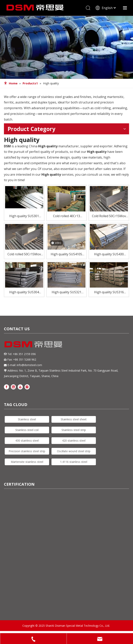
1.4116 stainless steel (74, 462)
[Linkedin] (13, 387)
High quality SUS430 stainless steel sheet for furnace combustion (109, 254)
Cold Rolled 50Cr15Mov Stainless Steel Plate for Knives (109, 216)
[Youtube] (20, 387)
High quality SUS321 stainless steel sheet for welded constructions (66, 292)
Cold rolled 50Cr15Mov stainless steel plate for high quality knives (24, 254)
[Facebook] (6, 387)
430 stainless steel (27, 441)
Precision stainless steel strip (27, 451)
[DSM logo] (33, 344)
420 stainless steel (74, 441)
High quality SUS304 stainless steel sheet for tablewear (24, 292)
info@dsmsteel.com (29, 365)
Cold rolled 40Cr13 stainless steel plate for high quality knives (66, 216)
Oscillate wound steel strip (74, 451)
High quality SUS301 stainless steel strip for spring (24, 216)
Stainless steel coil (27, 430)
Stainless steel (27, 419)
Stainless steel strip (74, 430)
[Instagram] (27, 387)
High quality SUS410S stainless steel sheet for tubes (66, 254)
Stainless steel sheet (74, 419)
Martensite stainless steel (27, 462)
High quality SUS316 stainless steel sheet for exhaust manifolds (109, 292)
